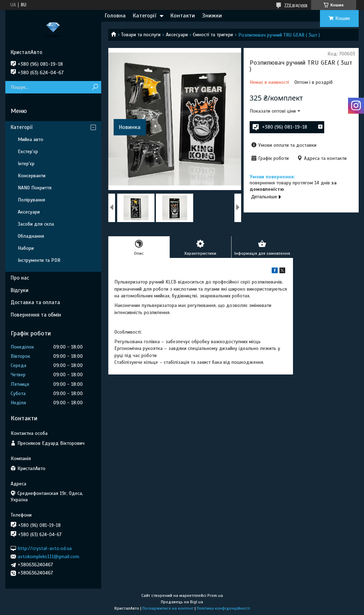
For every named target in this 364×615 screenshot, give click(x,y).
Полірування (31, 200)
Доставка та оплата (35, 302)
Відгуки (20, 290)
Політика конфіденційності (223, 608)
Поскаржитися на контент (168, 608)
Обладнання (31, 236)
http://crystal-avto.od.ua (45, 548)
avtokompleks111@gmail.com (48, 557)
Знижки (212, 16)
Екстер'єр (28, 152)
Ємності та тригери (213, 35)
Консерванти (32, 176)
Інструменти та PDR (39, 260)
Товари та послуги (141, 35)
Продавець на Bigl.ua (182, 602)
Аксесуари (177, 35)
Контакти (183, 16)
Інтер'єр (26, 164)
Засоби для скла (36, 224)
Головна (115, 16)
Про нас (20, 278)
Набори (26, 248)
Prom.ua (215, 595)
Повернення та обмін (36, 315)
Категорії (145, 16)
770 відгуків (296, 5)
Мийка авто (31, 139)
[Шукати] (95, 87)
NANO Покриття (35, 188)
